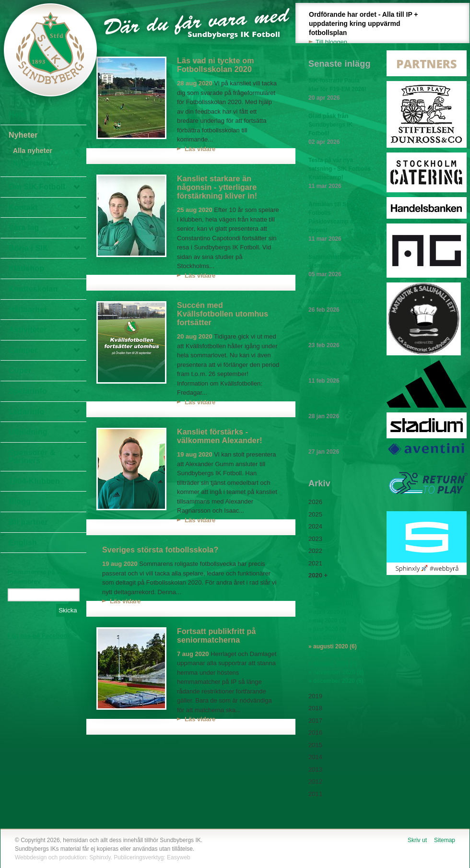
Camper (23, 350)
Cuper (20, 370)
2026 (315, 502)
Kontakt (23, 207)
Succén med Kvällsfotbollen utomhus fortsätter (223, 314)
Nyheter (23, 135)
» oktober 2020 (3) (333, 664)
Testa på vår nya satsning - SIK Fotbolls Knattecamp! (340, 174)
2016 (315, 733)
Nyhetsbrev (32, 163)
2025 (315, 514)
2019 (315, 696)
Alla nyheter (33, 151)
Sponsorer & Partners (32, 457)
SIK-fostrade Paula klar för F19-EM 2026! (340, 90)
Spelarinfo (28, 391)
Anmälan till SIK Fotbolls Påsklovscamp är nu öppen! (340, 222)
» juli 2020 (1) (326, 638)
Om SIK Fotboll (37, 187)
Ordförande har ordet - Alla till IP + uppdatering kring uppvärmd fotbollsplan (369, 29)
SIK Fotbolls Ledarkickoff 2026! (340, 337)
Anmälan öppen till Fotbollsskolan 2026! (340, 302)
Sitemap (445, 840)
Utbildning (28, 432)
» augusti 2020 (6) (333, 646)
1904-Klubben (34, 481)
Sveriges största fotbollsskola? (160, 550)
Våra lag (24, 228)
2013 (315, 769)
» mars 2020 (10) (331, 603)
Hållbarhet (28, 310)
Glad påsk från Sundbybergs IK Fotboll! (340, 129)
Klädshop (26, 268)
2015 (315, 745)
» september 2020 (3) (337, 655)
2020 (315, 575)
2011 (315, 794)
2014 (315, 757)
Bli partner (28, 522)
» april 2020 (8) (328, 612)
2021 (315, 563)
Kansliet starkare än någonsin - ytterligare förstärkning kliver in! (217, 187)
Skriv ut (417, 840)
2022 (315, 551)
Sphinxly (100, 857)
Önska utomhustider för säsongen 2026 (340, 444)
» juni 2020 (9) (327, 629)
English (23, 543)
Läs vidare (200, 149)
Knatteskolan (33, 289)
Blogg (20, 501)
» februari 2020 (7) (333, 595)
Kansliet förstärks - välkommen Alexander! (220, 436)
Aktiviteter (28, 330)
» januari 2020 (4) (332, 586)
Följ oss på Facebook (39, 636)
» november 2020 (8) (336, 672)
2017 (315, 721)
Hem (17, 114)
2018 (315, 708)
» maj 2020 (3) (327, 621)
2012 (315, 781)
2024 (315, 526)
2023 (315, 539)
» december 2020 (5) (336, 681)
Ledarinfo (26, 412)
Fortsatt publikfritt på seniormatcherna (217, 636)
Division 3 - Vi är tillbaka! (340, 373)
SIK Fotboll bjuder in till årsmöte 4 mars (340, 408)
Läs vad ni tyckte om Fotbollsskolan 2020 (216, 65)
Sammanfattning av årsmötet (340, 266)
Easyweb (179, 857)
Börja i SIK (29, 248)
